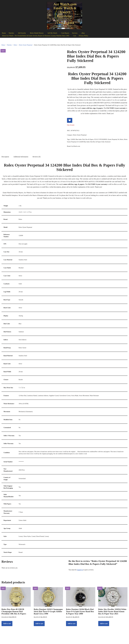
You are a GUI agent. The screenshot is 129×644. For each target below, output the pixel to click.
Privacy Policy (84, 36)
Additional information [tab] (21, 158)
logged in (80, 572)
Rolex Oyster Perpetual (26, 45)
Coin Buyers (66, 33)
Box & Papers (90, 140)
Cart (75, 36)
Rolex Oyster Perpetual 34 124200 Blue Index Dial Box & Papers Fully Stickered (91, 142)
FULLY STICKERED (101, 140)
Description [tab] (5, 158)
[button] (15, 33)
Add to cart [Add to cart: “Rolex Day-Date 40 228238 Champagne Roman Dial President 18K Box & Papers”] (7, 625)
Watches (9, 45)
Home (4, 33)
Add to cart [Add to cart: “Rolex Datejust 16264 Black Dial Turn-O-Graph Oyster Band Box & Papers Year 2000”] (71, 625)
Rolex (15, 45)
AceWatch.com (76, 147)
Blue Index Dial (80, 140)
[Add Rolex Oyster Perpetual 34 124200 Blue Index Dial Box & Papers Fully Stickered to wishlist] (70, 121)
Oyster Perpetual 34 (114, 140)
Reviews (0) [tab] (37, 158)
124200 (73, 140)
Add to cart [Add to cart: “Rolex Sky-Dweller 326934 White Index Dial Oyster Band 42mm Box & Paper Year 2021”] (104, 625)
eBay (84, 33)
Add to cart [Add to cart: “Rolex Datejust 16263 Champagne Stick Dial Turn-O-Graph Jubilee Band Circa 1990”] (39, 625)
